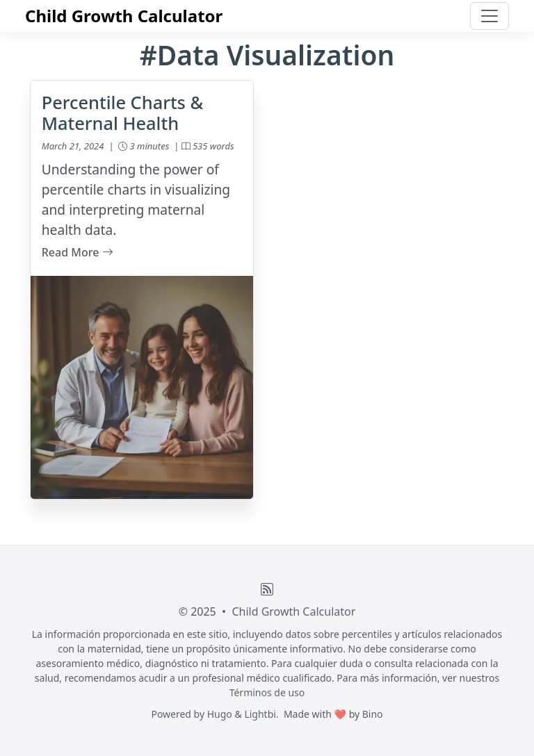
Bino (373, 714)
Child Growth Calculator (124, 16)
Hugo (220, 714)
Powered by (179, 714)
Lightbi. (261, 714)
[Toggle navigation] (489, 16)
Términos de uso (267, 692)
